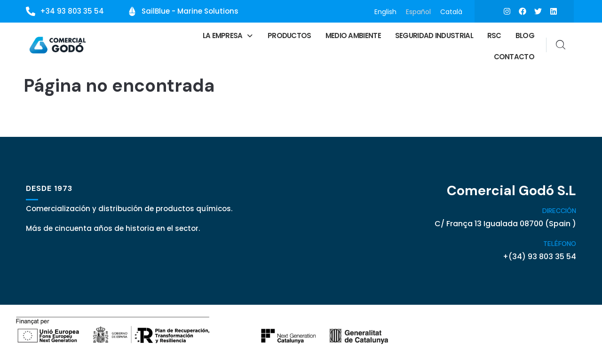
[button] (228, 36)
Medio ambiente (353, 36)
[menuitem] (385, 12)
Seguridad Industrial (434, 36)
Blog (525, 36)
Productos (289, 36)
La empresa (228, 36)
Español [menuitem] (418, 11)
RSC (494, 36)
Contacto (514, 57)
